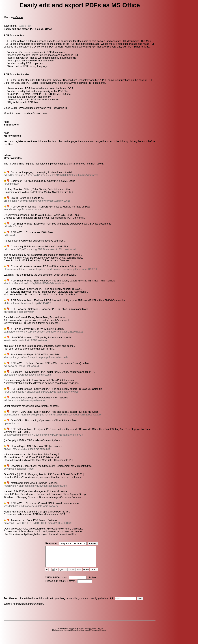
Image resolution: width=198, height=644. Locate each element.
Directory (103, 634)
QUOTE (63, 574)
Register (92, 581)
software (18, 17)
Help (86, 633)
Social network (58, 634)
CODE (72, 574)
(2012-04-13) (25, 26)
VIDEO (94, 574)
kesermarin (10, 26)
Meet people (95, 634)
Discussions (76, 634)
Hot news (67, 634)
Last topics (72, 633)
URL (79, 574)
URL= (86, 574)
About (100, 633)
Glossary (80, 633)
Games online (62, 633)
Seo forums (85, 634)
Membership (93, 633)
